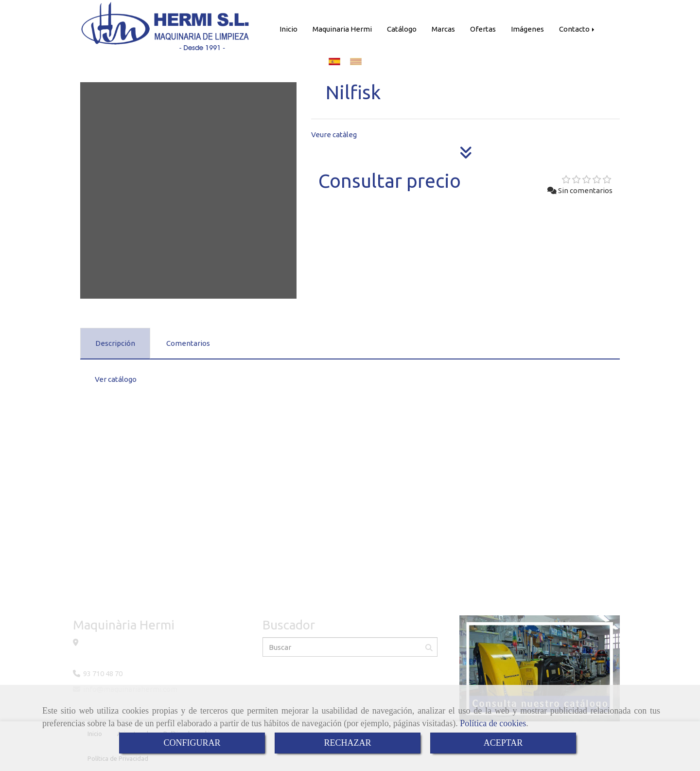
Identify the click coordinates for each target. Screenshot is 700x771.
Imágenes (527, 29)
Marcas (443, 29)
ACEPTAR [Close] (503, 743)
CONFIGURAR (192, 743)
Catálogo (402, 29)
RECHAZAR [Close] (347, 743)
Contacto (577, 29)
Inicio (289, 29)
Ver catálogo (116, 379)
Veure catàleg (334, 134)
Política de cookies (493, 723)
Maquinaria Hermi (342, 29)
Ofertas (483, 29)
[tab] (115, 343)
